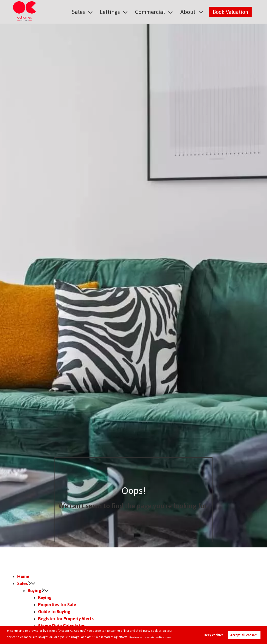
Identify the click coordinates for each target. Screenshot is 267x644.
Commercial (152, 12)
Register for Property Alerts (66, 619)
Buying (35, 590)
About (189, 12)
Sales (83, 12)
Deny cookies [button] (214, 635)
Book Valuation (230, 12)
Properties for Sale (57, 605)
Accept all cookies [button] (244, 635)
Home (23, 576)
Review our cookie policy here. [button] (151, 637)
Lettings (114, 12)
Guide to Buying (54, 612)
